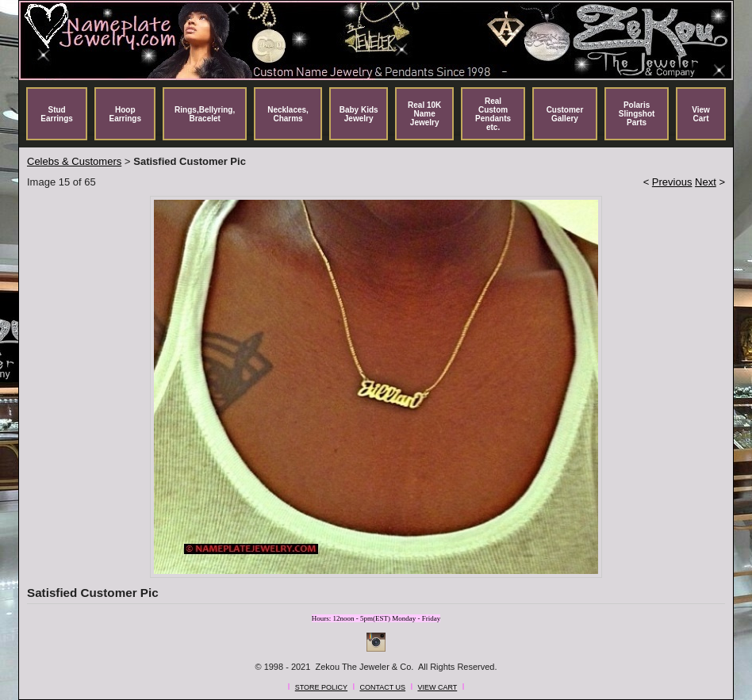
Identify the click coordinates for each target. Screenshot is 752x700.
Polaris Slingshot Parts (637, 114)
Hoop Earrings (125, 114)
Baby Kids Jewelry (359, 114)
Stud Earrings (57, 114)
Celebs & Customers (74, 161)
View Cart (701, 114)
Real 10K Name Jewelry (424, 114)
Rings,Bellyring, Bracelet (205, 114)
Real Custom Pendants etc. (493, 114)
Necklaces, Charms (288, 114)
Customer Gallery (565, 114)
